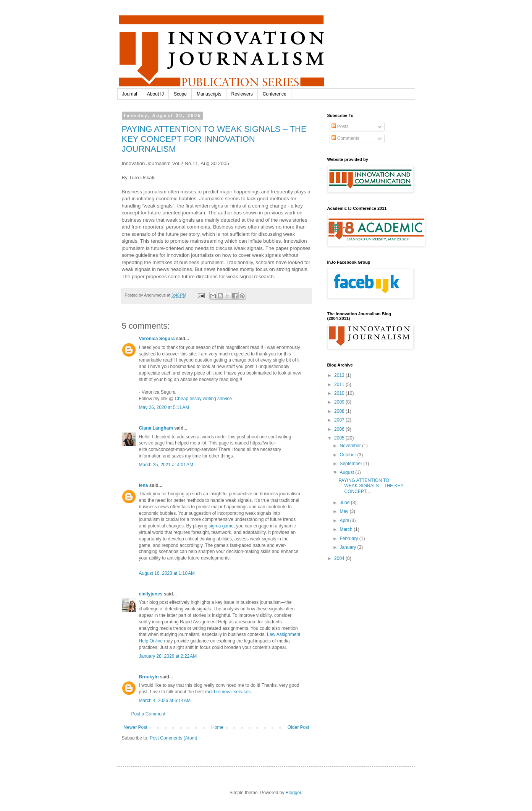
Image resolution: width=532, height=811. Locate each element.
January (348, 547)
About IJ (155, 94)
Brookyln (149, 677)
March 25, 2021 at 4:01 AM (166, 465)
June (345, 503)
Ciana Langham (156, 428)
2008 (340, 411)
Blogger (293, 793)
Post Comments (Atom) (174, 738)
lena (144, 485)
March (347, 529)
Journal (130, 94)
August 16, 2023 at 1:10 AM (167, 573)
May (344, 511)
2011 (340, 384)
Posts (340, 127)
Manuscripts (209, 94)
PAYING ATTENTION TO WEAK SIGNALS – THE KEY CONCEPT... (371, 486)
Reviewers (242, 94)
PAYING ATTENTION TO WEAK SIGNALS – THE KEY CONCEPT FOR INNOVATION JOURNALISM (214, 139)
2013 (340, 375)
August (347, 472)
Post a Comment (148, 714)
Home (217, 727)
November (351, 446)
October (348, 455)
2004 (340, 558)
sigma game (221, 526)
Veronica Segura (157, 339)
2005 (340, 438)
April (345, 521)
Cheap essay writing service (203, 399)
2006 (340, 429)
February (349, 539)
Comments (345, 138)
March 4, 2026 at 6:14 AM (165, 701)
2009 (340, 402)
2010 (340, 393)
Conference (275, 94)
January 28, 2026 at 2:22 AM (168, 656)
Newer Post (136, 727)
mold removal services (228, 692)
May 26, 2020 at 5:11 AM (164, 407)
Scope (180, 94)
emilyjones (151, 594)
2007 (340, 420)
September (351, 464)
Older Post (298, 727)
